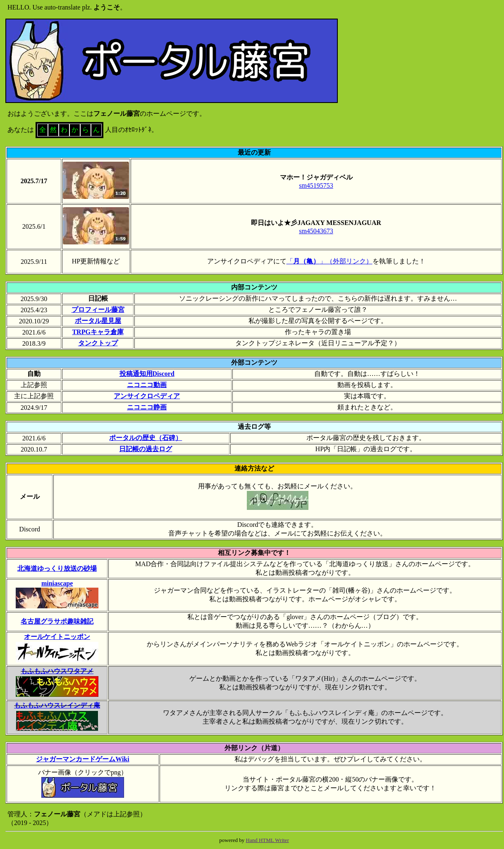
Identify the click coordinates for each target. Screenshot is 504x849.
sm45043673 (316, 231)
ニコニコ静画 (147, 407)
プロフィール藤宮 (98, 310)
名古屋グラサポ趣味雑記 (57, 621)
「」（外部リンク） (330, 261)
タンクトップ (98, 343)
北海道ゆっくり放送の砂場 (57, 568)
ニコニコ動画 (147, 385)
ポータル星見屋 (98, 321)
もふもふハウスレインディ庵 (57, 705)
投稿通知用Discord (147, 374)
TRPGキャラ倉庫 (98, 332)
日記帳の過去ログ (146, 449)
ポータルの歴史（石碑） (146, 438)
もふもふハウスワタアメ (57, 671)
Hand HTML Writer (268, 840)
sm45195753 (316, 185)
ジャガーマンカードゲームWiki (83, 759)
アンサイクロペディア (147, 396)
